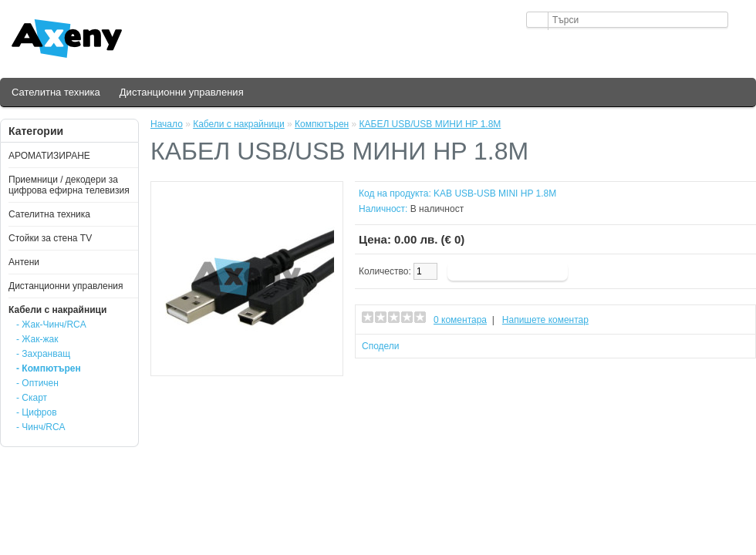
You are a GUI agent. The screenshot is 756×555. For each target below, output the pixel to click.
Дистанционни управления (182, 92)
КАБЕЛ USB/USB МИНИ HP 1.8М (430, 124)
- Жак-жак (37, 339)
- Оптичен (37, 383)
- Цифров (37, 412)
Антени (24, 262)
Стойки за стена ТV (50, 238)
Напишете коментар (545, 320)
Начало (167, 124)
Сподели (381, 346)
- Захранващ (43, 354)
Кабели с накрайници (57, 310)
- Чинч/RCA (41, 427)
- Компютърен (49, 368)
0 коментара (460, 320)
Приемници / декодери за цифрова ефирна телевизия (69, 185)
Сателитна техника (56, 92)
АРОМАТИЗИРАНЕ (49, 156)
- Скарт (32, 398)
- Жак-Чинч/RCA (51, 325)
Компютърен (322, 124)
